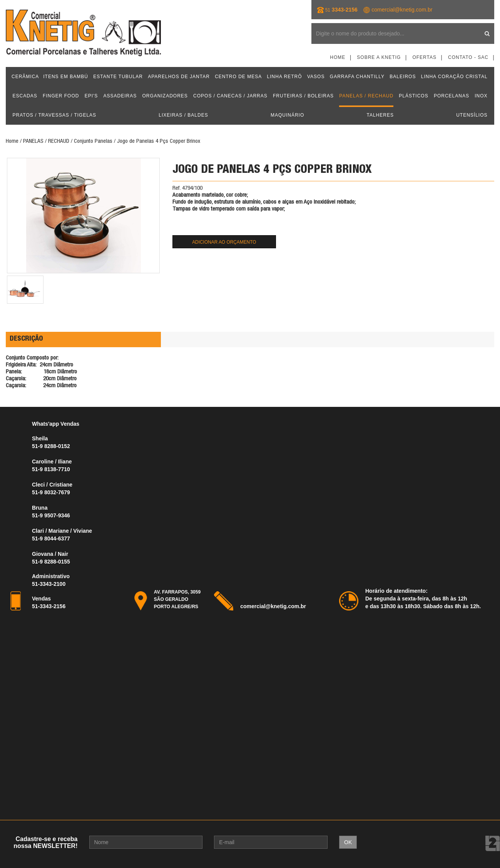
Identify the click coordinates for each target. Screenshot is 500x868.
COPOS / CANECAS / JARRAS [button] (230, 96)
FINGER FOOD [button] (61, 96)
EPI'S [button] (91, 96)
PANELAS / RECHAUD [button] (366, 96)
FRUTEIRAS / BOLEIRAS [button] (303, 96)
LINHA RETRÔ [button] (285, 77)
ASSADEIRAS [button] (120, 96)
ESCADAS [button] (25, 96)
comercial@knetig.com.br (402, 10)
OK (348, 842)
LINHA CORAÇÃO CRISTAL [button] (454, 77)
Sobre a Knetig (379, 57)
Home (338, 57)
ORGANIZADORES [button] (165, 96)
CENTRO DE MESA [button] (238, 77)
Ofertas (424, 57)
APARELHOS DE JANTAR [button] (179, 77)
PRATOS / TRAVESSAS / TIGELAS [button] (55, 115)
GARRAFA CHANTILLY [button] (357, 77)
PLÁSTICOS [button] (413, 96)
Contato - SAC (468, 57)
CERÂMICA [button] (25, 77)
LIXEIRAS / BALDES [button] (183, 115)
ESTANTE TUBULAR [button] (118, 77)
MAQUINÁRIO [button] (287, 115)
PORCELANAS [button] (452, 96)
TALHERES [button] (380, 115)
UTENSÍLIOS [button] (472, 115)
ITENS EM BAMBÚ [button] (66, 77)
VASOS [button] (316, 77)
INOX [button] (481, 96)
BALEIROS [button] (403, 77)
